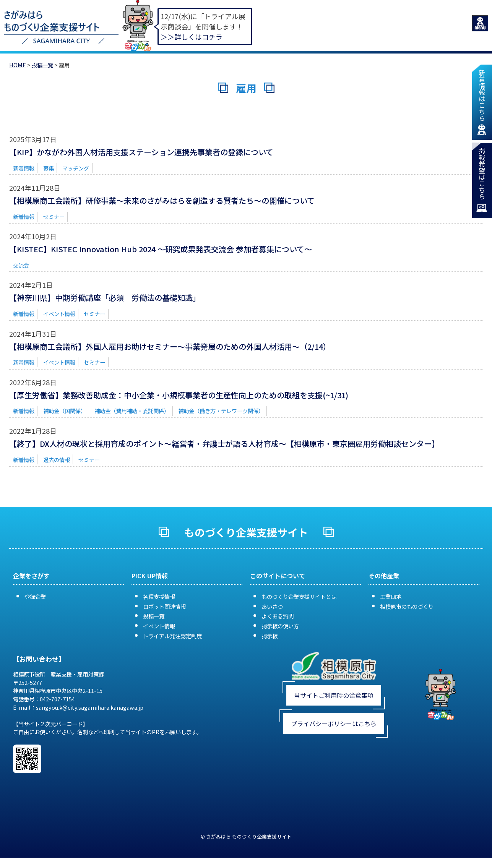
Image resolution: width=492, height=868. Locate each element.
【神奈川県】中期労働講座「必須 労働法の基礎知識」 (105, 298)
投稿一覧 (42, 65)
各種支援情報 (159, 596)
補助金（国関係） (65, 411)
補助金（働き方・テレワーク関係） (221, 411)
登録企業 (35, 596)
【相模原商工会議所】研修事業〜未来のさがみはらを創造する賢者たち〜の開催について (162, 200)
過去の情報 (57, 460)
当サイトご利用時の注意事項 (334, 695)
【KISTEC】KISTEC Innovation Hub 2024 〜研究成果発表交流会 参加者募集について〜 (161, 249)
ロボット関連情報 (164, 606)
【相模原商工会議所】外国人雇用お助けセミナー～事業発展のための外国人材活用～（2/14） (170, 346)
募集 (49, 168)
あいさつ (272, 606)
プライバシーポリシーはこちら (334, 724)
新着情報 (24, 168)
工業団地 (391, 596)
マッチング (76, 168)
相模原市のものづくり (407, 606)
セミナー (54, 217)
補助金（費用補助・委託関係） (132, 411)
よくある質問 (278, 616)
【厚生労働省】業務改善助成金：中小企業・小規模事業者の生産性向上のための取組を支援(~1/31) (179, 395)
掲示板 (270, 636)
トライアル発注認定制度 (172, 636)
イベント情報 (59, 314)
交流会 (21, 265)
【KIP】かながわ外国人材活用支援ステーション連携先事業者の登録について (141, 152)
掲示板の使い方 (280, 626)
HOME (18, 65)
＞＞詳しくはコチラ (192, 37)
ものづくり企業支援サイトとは (299, 596)
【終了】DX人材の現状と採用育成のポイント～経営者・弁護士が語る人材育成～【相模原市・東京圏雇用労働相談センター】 (224, 444)
